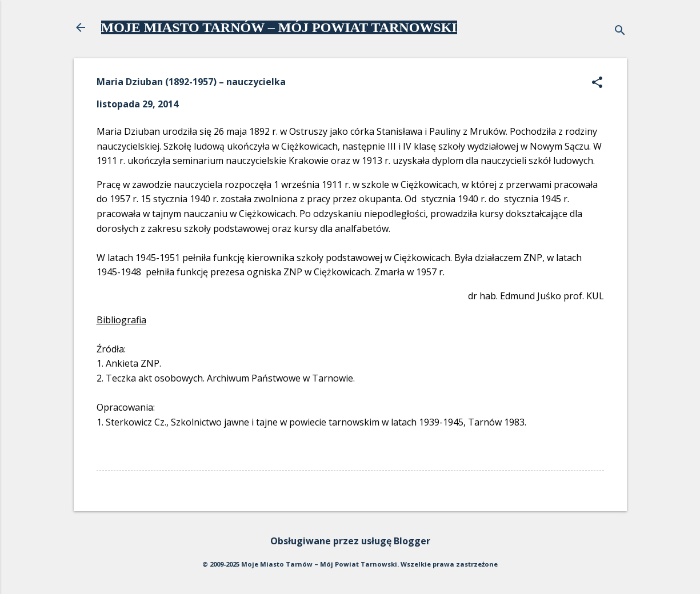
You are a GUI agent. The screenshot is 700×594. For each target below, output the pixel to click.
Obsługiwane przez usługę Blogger (350, 541)
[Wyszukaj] (620, 31)
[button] (597, 83)
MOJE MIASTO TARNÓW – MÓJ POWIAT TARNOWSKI (279, 27)
